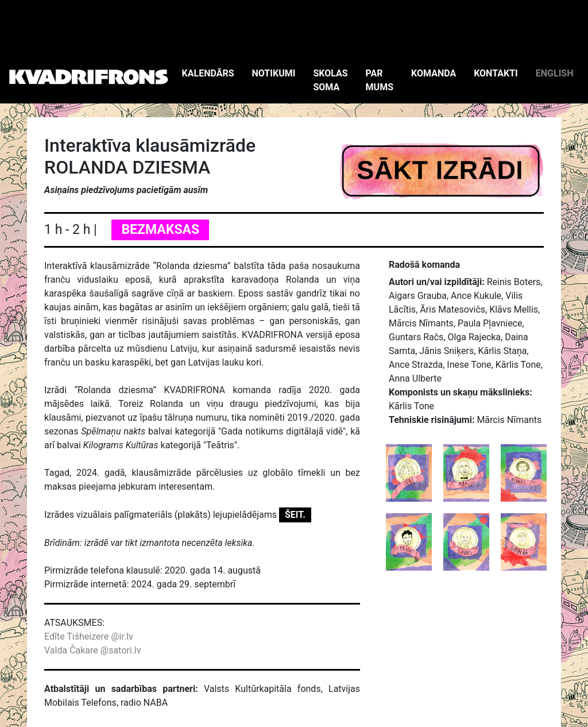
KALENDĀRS (208, 73)
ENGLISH (555, 73)
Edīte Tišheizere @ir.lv (89, 636)
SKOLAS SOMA (330, 80)
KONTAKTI (496, 73)
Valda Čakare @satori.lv (92, 650)
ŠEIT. (295, 515)
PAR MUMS (380, 80)
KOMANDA (434, 73)
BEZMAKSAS (160, 230)
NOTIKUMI (274, 73)
